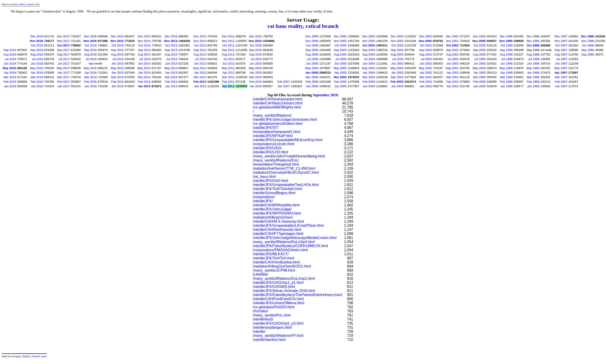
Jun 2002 (426, 64)
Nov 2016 (90, 41)
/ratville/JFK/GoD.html (271, 181)
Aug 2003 (397, 54)
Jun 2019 (10, 64)
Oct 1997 (561, 45)
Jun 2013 (171, 64)
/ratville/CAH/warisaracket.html (278, 99)
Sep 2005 (340, 50)
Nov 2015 (117, 41)
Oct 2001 (452, 45)
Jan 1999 (507, 86)
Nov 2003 (397, 41)
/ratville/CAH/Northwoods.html (277, 230)
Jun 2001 (453, 64)
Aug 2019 (10, 54)
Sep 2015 (117, 50)
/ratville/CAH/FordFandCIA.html (278, 299)
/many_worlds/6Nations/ (272, 115)
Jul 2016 (91, 59)
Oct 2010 (256, 45)
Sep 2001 (452, 50)
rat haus (14, 4)
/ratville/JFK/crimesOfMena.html (279, 303)
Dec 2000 (479, 36)
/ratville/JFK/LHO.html (271, 152)
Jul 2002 (426, 59)
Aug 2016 (90, 54)
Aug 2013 (171, 54)
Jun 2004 (369, 64)
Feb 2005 (340, 82)
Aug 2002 (426, 54)
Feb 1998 (533, 82)
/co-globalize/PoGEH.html (274, 307)
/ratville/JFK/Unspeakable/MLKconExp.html (288, 140)
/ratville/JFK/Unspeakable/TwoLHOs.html (286, 185)
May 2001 (452, 68)
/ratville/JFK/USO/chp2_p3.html (278, 323)
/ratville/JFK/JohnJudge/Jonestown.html (285, 119)
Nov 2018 (36, 41)
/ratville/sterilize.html (269, 340)
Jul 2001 (453, 59)
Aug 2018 (37, 54)
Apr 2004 (369, 73)
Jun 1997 (561, 64)
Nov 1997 (561, 41)
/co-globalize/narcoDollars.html (278, 124)
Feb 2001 (452, 82)
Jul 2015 (118, 59)
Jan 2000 (480, 86)
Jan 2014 (144, 86)
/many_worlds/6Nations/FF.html (278, 336)
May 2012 (200, 68)
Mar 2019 (10, 77)
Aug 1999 (506, 54)
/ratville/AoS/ (263, 319)
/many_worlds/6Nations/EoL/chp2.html (284, 278)
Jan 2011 (228, 86)
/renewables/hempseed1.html (277, 132)
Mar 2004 (369, 77)
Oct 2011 (229, 45)
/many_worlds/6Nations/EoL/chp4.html (284, 242)
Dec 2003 (397, 36)
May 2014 (144, 68)
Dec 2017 (63, 36)
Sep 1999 (506, 50)
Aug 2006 (312, 54)
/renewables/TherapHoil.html (276, 164)
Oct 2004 (368, 45)
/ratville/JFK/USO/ (267, 148)
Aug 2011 (228, 54)
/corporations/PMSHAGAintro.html (280, 250)
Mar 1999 (506, 77)
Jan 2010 (256, 86)
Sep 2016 (90, 50)
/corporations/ (264, 197)
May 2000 (479, 68)
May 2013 (171, 68)
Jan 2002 (426, 86)
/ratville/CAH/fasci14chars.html (278, 103)
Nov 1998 (533, 41)
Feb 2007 (283, 82)
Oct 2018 (37, 45)
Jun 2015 (118, 64)
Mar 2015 (117, 77)
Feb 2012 (200, 82)
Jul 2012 (200, 59)
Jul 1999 (507, 59)
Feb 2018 (37, 82)
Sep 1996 (588, 50)
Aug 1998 (533, 54)
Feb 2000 (479, 82)
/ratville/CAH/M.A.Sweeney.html (279, 221)
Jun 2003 (397, 64)
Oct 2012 (200, 45)
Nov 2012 (200, 41)
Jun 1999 (507, 64)
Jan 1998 (533, 86)
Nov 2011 (228, 41)
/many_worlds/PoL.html (272, 315)
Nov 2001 (452, 41)
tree (38, 4)
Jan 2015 (118, 86)
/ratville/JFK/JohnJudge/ (272, 209)
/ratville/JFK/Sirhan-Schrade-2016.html (284, 291)
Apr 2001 (453, 73)
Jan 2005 (340, 86)
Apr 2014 (144, 73)
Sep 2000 (479, 50)
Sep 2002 (426, 50)
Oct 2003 (397, 45)
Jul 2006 (312, 59)
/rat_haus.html (264, 177)
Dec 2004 (368, 36)
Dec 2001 (452, 36)
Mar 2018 (37, 77)
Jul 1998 (534, 59)
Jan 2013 (171, 86)
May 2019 (9, 68)
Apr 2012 (200, 73)
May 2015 (117, 68)
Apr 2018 (37, 73)
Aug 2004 (368, 54)
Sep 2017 (63, 50)
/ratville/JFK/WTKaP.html (273, 136)
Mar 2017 (64, 77)
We (89, 11)
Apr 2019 (10, 73)
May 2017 (63, 68)
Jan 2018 (37, 86)
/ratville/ (259, 331)
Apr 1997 (561, 73)
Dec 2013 (171, 36)
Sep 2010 (255, 50)
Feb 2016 (90, 82)
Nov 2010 (255, 41)
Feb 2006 (312, 82)
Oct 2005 (341, 45)
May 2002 (425, 68)
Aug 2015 (117, 54)
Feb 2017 (64, 82)
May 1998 (533, 68)
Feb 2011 (228, 82)
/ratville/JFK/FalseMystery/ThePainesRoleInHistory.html (298, 295)
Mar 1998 (533, 77)
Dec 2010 (255, 36)
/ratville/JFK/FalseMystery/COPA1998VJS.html (290, 246)
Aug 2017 (63, 54)
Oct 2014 (144, 45)
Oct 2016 (91, 45)
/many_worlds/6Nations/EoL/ (276, 160)
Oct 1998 (533, 45)
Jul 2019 (10, 59)
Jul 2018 (37, 59)
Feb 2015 (117, 82)
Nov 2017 (63, 41)
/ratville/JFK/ (263, 201)
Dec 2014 (144, 36)
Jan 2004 (369, 86)
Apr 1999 (506, 73)
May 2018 (36, 68)
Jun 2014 (144, 64)
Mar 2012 (200, 77)
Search (31, 4)
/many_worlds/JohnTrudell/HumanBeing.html (289, 156)
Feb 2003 (397, 82)
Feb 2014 (144, 82)
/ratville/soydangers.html (273, 327)
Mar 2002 (426, 77)
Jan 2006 (312, 86)
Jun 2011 (228, 64)
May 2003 (397, 68)
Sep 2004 (368, 50)
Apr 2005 (341, 73)
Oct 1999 (506, 45)
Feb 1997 (561, 82)
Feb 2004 (369, 82)
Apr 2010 (256, 73)
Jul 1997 (561, 59)
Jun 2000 (480, 64)
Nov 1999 (506, 41)
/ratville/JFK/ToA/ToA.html (274, 258)
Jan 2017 (64, 86)
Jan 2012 (200, 86)
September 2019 (325, 95)
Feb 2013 (171, 82)
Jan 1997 (561, 86)
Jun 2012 (200, 64)
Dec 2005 (340, 36)
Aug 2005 (340, 54)
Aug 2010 (255, 54)
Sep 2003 (397, 50)
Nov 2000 (479, 41)
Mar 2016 (90, 77)
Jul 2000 (480, 59)
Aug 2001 (452, 54)
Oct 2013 (171, 45)
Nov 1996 (588, 41)
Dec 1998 (533, 36)
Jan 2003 (397, 86)
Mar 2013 (171, 77)
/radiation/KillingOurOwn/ (273, 217)
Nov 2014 (144, 41)
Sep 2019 (10, 50)
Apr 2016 (91, 73)
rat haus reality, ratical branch (303, 26)
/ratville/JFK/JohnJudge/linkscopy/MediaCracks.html (295, 238)
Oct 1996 (588, 45)
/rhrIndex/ (261, 311)
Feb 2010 (256, 82)
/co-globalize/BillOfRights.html (277, 107)
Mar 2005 (340, 77)
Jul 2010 (256, 59)
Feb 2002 (426, 82)
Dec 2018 (37, 36)
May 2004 (368, 68)
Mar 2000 (479, 77)
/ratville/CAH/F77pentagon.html (278, 234)
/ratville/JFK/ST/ (266, 128)
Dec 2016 (90, 36)
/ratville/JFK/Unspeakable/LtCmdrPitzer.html (288, 225)
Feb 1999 (506, 82)
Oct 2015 (118, 45)
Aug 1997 (561, 54)
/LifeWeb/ (261, 274)
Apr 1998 (533, 73)
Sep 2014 (144, 50)
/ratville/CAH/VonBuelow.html (276, 262)
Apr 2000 (480, 73)
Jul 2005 (341, 59)
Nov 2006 (312, 41)
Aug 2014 (144, 54)
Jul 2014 (145, 59)
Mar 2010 (256, 77)
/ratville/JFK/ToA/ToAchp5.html (278, 189)
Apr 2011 (229, 73)
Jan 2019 (10, 86)
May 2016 (90, 68)
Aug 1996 (588, 54)
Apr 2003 (397, 73)
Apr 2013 (171, 73)
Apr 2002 (426, 73)
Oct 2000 (480, 45)
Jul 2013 (172, 59)
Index (22, 4)
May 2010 (255, 68)
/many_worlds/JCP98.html (274, 270)
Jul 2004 (369, 59)
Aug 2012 (200, 54)
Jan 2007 (284, 86)
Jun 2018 (37, 64)
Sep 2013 (171, 50)
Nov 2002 (425, 41)
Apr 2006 (312, 73)
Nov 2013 (171, 41)
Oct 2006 (312, 45)
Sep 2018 (37, 50)
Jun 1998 (533, 64)
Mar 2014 (144, 77)
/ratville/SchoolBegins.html (274, 193)
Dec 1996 (587, 36)
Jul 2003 (398, 59)
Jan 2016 (91, 86)
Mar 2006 (312, 77)
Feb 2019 (10, 82)
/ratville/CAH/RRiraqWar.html (276, 205)
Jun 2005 (340, 64)
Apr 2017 (64, 73)
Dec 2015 (117, 36)
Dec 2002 (426, 36)
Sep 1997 (561, 50)
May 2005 (340, 68)
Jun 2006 (312, 64)
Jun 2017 (64, 64)
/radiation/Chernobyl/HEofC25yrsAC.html (286, 172)
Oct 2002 (426, 45)
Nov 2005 (340, 41)
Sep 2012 (200, 50)
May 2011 (228, 68)
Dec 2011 (228, 36)
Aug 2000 (479, 54)
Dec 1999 (506, 36)
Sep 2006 (312, 50)
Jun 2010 (256, 64)
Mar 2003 (397, 77)
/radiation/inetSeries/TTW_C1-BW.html (284, 168)
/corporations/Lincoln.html (274, 144)
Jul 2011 (229, 59)
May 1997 (561, 68)
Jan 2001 (453, 86)
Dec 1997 (561, 36)
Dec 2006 (312, 36)
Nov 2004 (368, 41)
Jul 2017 (64, 59)
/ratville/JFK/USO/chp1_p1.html (278, 283)
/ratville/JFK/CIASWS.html (274, 287)
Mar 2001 (452, 77)
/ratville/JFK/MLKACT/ (271, 254)
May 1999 (506, 68)
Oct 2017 (63, 45)
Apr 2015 (118, 73)
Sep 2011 (228, 50)
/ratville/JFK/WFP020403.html (277, 213)
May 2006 (311, 68)
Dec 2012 (200, 36)
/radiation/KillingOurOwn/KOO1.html (282, 266)
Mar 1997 (561, 77)
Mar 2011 (228, 77)
